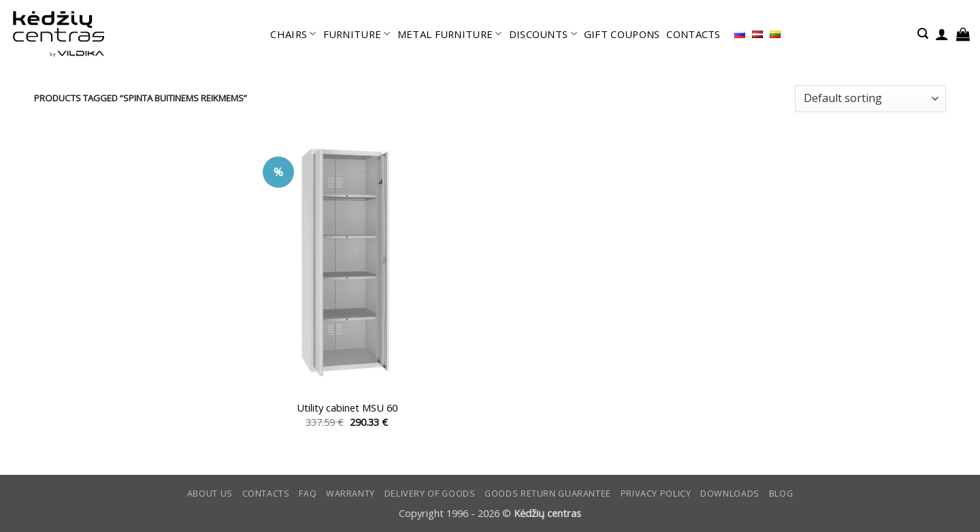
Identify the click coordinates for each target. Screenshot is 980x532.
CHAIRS (293, 34)
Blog (781, 494)
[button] (923, 34)
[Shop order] (870, 99)
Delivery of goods (430, 494)
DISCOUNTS (543, 34)
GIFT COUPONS (622, 34)
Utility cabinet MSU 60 (347, 408)
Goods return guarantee (548, 494)
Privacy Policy (656, 494)
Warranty (350, 494)
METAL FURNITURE (450, 34)
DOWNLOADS (730, 494)
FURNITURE (357, 34)
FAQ (308, 494)
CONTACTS (693, 34)
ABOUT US (210, 494)
